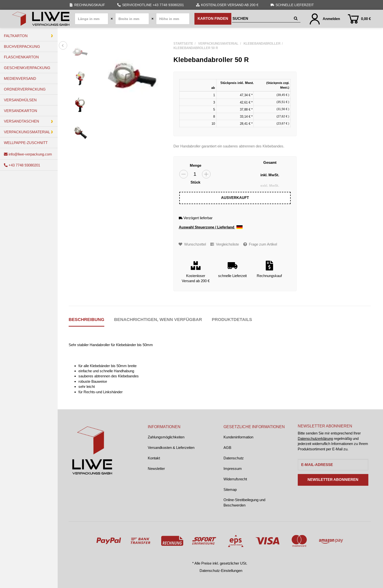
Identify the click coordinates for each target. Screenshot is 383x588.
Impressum (233, 469)
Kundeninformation (238, 437)
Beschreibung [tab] (86, 319)
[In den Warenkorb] (235, 198)
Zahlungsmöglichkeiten (166, 437)
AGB (227, 448)
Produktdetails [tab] (232, 319)
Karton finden (213, 19)
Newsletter (156, 469)
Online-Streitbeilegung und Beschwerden (244, 502)
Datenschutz (234, 458)
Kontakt (154, 458)
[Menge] (195, 174)
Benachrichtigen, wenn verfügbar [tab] (158, 319)
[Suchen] (262, 19)
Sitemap (230, 490)
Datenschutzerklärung (315, 438)
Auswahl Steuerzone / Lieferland (211, 227)
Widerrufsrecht (235, 479)
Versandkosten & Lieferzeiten (171, 448)
